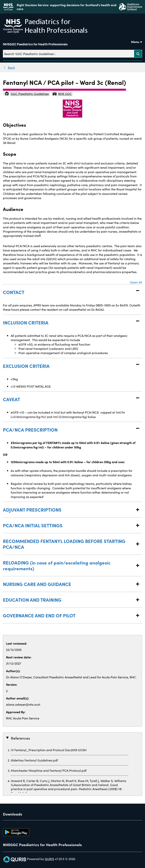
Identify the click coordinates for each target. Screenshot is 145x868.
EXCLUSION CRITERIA (69, 366)
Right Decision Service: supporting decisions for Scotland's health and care (67, 7)
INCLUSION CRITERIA (69, 322)
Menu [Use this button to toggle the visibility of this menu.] (135, 42)
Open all (136, 282)
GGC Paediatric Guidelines (27, 94)
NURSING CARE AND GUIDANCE (69, 584)
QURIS (49, 859)
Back (11, 67)
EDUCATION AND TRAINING (69, 600)
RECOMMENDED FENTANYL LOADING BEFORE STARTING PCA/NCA (69, 544)
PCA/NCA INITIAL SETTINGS (69, 525)
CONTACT (69, 292)
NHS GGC (62, 94)
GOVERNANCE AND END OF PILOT (69, 615)
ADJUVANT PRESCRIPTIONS (69, 510)
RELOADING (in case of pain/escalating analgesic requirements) (69, 565)
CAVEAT (69, 399)
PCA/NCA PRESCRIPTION (69, 430)
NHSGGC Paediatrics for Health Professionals (35, 44)
